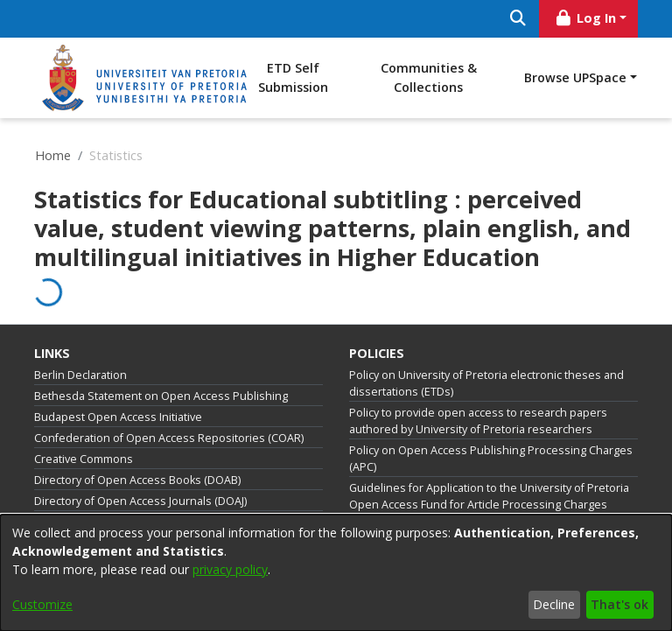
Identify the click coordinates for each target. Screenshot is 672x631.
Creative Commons (84, 459)
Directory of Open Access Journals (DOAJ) (140, 501)
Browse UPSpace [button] (575, 77)
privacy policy (230, 569)
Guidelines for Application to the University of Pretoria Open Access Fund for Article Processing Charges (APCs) (489, 505)
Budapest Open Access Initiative (118, 417)
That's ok (619, 604)
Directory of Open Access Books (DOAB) (137, 480)
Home (53, 155)
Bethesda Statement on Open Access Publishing (161, 396)
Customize (42, 604)
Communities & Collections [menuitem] (429, 77)
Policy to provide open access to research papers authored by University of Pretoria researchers (478, 421)
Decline (554, 604)
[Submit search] (518, 19)
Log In (585, 18)
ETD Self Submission (293, 77)
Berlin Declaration (80, 375)
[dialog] (336, 573)
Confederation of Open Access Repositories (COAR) (169, 438)
